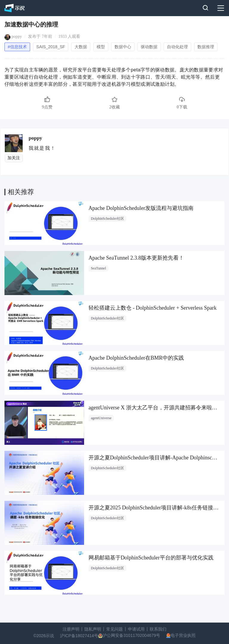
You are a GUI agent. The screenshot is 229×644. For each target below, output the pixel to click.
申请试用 (136, 629)
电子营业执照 (183, 635)
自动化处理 (177, 47)
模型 (101, 47)
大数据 (81, 47)
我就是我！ (42, 148)
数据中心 (123, 47)
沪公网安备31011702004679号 (131, 635)
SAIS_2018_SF (51, 47)
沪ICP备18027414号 (79, 636)
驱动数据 (149, 47)
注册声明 (71, 629)
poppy (17, 36)
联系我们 (158, 629)
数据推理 (206, 47)
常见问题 (114, 629)
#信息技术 (17, 47)
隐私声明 (93, 629)
